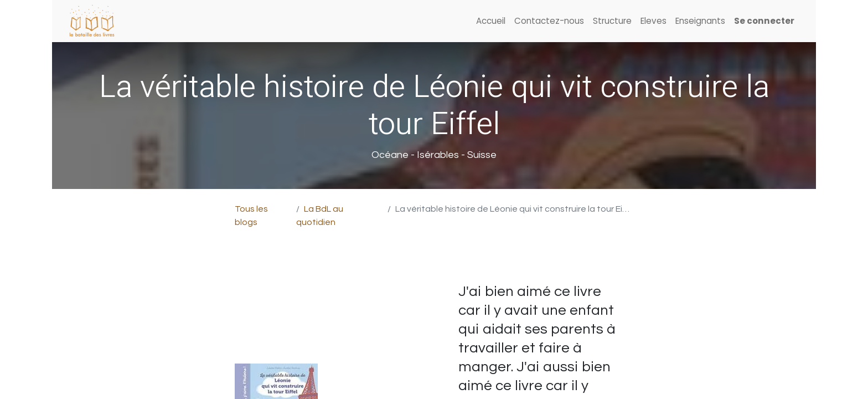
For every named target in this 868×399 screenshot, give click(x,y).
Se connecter (764, 21)
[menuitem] (491, 21)
